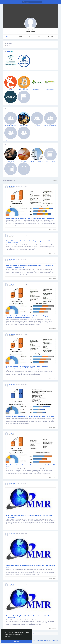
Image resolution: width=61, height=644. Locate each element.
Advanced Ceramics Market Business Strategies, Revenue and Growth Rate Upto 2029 (30, 566)
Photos (32, 37)
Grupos (9, 109)
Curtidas (51, 37)
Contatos (49, 640)
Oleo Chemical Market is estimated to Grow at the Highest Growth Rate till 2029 (30, 218)
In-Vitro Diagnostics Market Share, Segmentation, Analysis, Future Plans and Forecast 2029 (29, 516)
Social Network (8, 2)
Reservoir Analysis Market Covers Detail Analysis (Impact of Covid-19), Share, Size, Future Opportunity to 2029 (30, 266)
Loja (57, 640)
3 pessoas (15, 46)
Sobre (34, 640)
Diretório (53, 640)
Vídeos (41, 37)
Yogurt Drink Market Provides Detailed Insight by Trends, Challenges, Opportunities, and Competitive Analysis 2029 (27, 317)
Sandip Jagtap (31, 31)
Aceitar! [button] (17, 641)
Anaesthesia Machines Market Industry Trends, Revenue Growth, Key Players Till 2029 (30, 466)
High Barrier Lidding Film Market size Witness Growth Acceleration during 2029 (30, 416)
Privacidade (43, 640)
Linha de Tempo (10, 37)
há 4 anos (11, 485)
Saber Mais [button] (7, 636)
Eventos (8, 145)
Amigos (22, 37)
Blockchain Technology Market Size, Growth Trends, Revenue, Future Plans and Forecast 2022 (30, 617)
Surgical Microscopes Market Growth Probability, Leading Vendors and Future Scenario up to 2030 (29, 242)
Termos (38, 640)
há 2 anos (11, 188)
